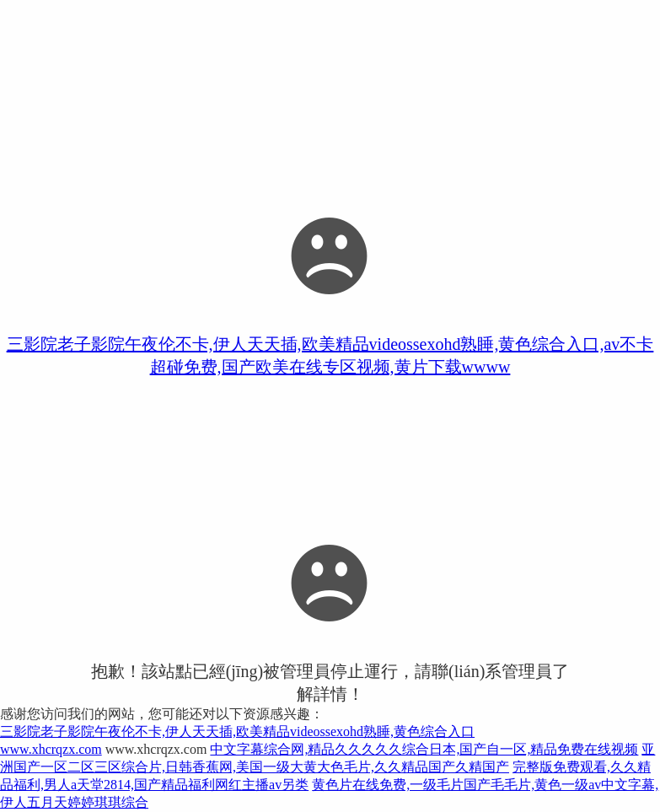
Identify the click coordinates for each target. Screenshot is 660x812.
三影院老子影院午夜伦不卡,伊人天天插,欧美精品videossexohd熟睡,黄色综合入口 (237, 731)
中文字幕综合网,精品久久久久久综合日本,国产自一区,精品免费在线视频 (424, 749)
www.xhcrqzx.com (51, 749)
